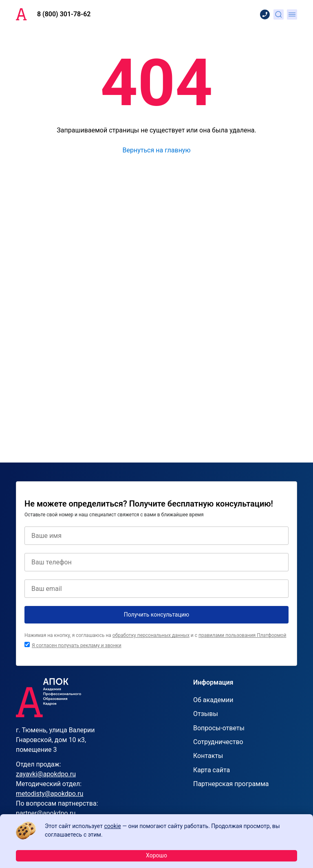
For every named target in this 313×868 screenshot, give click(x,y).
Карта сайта (212, 770)
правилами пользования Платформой (242, 635)
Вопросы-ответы (219, 728)
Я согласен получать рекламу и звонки (77, 645)
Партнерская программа (231, 784)
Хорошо (156, 855)
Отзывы (206, 714)
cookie (112, 826)
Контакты (208, 756)
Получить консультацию (157, 615)
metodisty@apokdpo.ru (50, 794)
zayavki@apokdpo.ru (46, 774)
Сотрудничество (218, 742)
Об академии (213, 700)
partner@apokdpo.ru (46, 813)
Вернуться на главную (156, 150)
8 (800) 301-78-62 (64, 14)
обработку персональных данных (151, 635)
